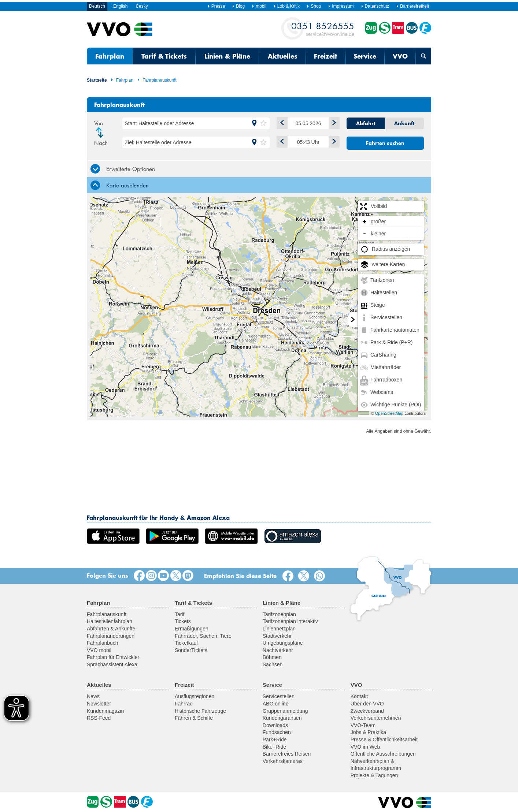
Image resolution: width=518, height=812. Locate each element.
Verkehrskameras (283, 761)
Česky (142, 6)
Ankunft (404, 123)
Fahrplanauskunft (157, 80)
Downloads (275, 725)
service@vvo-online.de (323, 29)
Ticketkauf (186, 643)
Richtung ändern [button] (102, 133)
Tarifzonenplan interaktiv (290, 621)
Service (365, 56)
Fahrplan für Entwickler (113, 657)
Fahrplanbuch (103, 643)
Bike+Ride (274, 747)
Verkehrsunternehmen (376, 718)
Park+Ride (275, 740)
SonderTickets (191, 650)
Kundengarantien (282, 718)
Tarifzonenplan (279, 614)
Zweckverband (367, 711)
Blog (238, 6)
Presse (216, 6)
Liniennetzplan (279, 629)
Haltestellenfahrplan (110, 621)
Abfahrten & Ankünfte (111, 629)
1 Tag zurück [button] (281, 122)
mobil (259, 6)
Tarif (180, 614)
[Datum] (308, 123)
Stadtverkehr (277, 636)
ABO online (276, 704)
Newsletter (99, 704)
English (120, 6)
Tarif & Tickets (164, 56)
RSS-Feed (99, 718)
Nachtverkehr (278, 650)
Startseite (97, 80)
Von (99, 123)
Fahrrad (184, 704)
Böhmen (272, 657)
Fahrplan (110, 56)
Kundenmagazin (105, 711)
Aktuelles (283, 56)
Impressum (341, 6)
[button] (254, 123)
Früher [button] (281, 140)
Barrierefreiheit (412, 6)
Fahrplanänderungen (111, 636)
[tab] (259, 169)
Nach (101, 143)
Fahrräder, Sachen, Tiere (203, 636)
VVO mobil (99, 650)
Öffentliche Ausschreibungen (383, 754)
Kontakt (359, 696)
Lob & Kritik (286, 6)
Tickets (183, 621)
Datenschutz (375, 6)
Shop (314, 6)
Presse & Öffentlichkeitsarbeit (384, 740)
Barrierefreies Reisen (287, 754)
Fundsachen (277, 732)
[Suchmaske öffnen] (423, 56)
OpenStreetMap (389, 413)
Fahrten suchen (385, 143)
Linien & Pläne (227, 56)
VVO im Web (365, 747)
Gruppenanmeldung (285, 711)
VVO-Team (363, 725)
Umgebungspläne (283, 643)
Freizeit (325, 56)
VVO (400, 56)
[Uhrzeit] (308, 142)
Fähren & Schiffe (194, 718)
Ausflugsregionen (195, 696)
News (93, 696)
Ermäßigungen (192, 629)
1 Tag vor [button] (332, 122)
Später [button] (332, 140)
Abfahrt (366, 123)
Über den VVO (367, 704)
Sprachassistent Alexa (112, 664)
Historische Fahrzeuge (200, 711)
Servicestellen (279, 696)
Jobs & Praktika (368, 732)
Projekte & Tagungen (374, 775)
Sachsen (273, 664)
